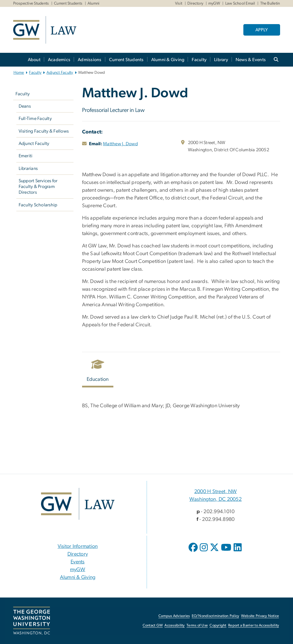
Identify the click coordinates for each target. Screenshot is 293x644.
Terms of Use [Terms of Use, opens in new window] (197, 625)
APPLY (262, 30)
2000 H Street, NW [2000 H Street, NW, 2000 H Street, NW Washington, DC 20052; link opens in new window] (216, 492)
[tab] (98, 372)
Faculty (199, 60)
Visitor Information (78, 546)
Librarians (28, 168)
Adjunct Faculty (60, 73)
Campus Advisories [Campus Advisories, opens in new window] (174, 616)
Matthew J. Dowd (120, 144)
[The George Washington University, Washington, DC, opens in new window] (32, 621)
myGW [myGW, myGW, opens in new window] (214, 3)
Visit (179, 3)
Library (221, 60)
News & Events (251, 60)
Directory (195, 3)
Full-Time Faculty (35, 119)
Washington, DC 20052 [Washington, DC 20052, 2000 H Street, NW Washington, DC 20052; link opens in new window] (216, 499)
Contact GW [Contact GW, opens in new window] (153, 625)
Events (78, 562)
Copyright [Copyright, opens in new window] (218, 625)
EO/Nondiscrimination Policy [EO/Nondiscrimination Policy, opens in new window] (216, 616)
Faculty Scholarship (38, 205)
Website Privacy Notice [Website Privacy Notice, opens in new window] (260, 616)
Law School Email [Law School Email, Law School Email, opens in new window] (240, 3)
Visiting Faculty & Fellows (44, 131)
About (34, 60)
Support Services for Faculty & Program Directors (38, 187)
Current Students (68, 3)
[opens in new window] (194, 552)
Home (19, 73)
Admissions (90, 60)
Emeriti (26, 156)
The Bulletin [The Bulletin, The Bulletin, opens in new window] (270, 3)
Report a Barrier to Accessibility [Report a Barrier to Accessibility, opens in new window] (254, 625)
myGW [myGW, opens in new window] (78, 570)
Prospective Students (31, 3)
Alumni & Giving (168, 60)
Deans (25, 106)
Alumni (94, 3)
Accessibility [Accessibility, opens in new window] (174, 625)
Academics (59, 60)
